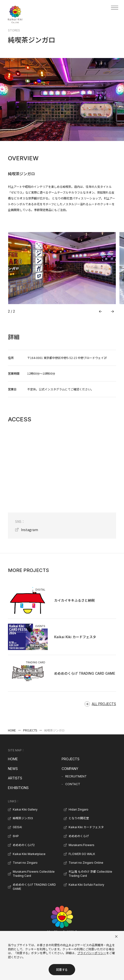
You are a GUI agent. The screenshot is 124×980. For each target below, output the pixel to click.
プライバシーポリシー (92, 953)
